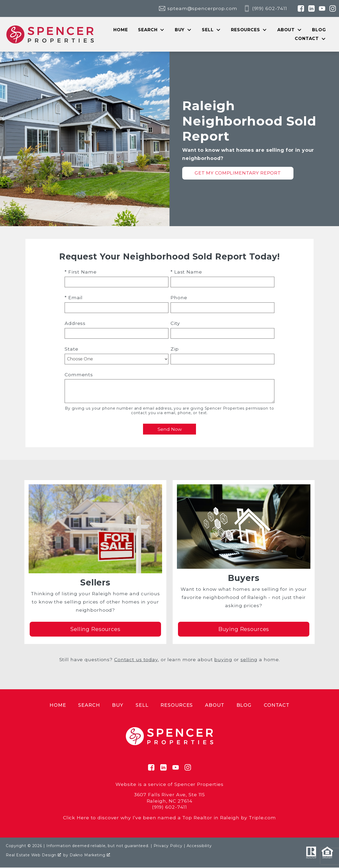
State (71, 349)
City (175, 323)
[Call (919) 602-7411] (265, 8)
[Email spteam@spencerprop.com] (198, 8)
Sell (142, 705)
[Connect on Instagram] (333, 8)
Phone (179, 298)
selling (249, 660)
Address (75, 323)
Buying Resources (244, 629)
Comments (79, 375)
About (215, 705)
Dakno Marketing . (90, 855)
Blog (319, 30)
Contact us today (136, 660)
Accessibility (199, 846)
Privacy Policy (168, 846)
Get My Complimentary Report (238, 173)
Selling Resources (95, 629)
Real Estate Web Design (33, 855)
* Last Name (186, 272)
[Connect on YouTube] (322, 8)
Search (89, 705)
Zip (175, 349)
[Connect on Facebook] (301, 8)
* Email (74, 298)
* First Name (81, 272)
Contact (277, 705)
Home (121, 30)
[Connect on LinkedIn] (311, 8)
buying (223, 660)
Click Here (76, 818)
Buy (118, 705)
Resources (177, 705)
